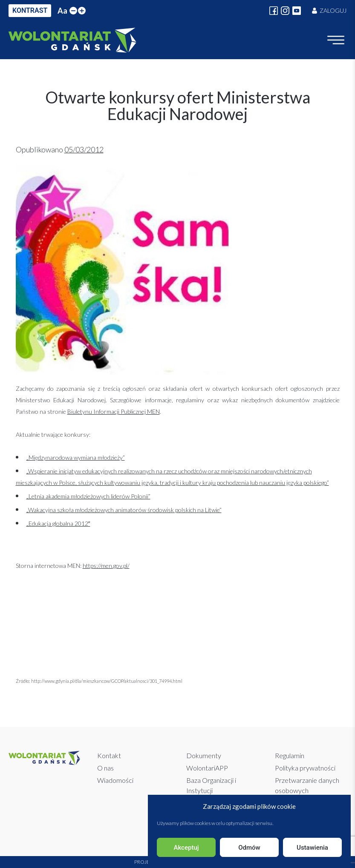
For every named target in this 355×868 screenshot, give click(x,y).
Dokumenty (204, 755)
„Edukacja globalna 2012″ (58, 523)
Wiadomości (115, 780)
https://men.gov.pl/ (106, 566)
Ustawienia (312, 848)
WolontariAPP (207, 768)
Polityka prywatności (305, 768)
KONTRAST (30, 10)
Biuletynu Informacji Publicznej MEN (114, 411)
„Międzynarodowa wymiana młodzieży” (76, 457)
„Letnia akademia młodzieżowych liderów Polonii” (88, 496)
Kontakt (109, 755)
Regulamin (290, 755)
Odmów (249, 848)
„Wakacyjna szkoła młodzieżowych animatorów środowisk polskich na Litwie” (124, 510)
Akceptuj (186, 848)
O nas (105, 768)
